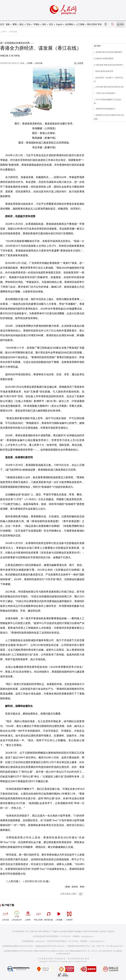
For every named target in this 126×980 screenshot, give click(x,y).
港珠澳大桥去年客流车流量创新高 (109, 52)
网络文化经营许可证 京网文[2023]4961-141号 (52, 951)
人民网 (3, 32)
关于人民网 (29, 931)
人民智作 (69, 915)
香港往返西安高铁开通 (104, 71)
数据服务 (79, 931)
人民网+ (28, 915)
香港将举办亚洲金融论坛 (105, 109)
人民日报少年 (17, 915)
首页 (2, 24)
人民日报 (5, 915)
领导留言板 (49, 915)
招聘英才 (46, 931)
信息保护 (103, 931)
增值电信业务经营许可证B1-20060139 (50, 946)
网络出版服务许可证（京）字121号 (84, 951)
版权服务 (71, 931)
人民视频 (59, 915)
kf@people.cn (40, 941)
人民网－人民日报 (34, 63)
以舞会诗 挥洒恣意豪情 (104, 59)
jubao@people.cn (88, 936)
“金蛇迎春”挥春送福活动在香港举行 (109, 65)
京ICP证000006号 (105, 951)
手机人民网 (38, 915)
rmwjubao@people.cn (97, 941)
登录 (122, 24)
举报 (100, 24)
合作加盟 (62, 931)
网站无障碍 (92, 24)
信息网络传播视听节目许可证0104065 (18, 951)
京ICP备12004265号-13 (115, 946)
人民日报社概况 (18, 931)
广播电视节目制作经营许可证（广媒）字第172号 (85, 946)
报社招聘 (38, 931)
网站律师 (95, 931)
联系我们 (111, 931)
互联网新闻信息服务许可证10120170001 (18, 946)
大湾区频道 (13, 32)
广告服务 (54, 931)
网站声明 (87, 931)
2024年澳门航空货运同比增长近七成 (109, 87)
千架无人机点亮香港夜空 (105, 93)
